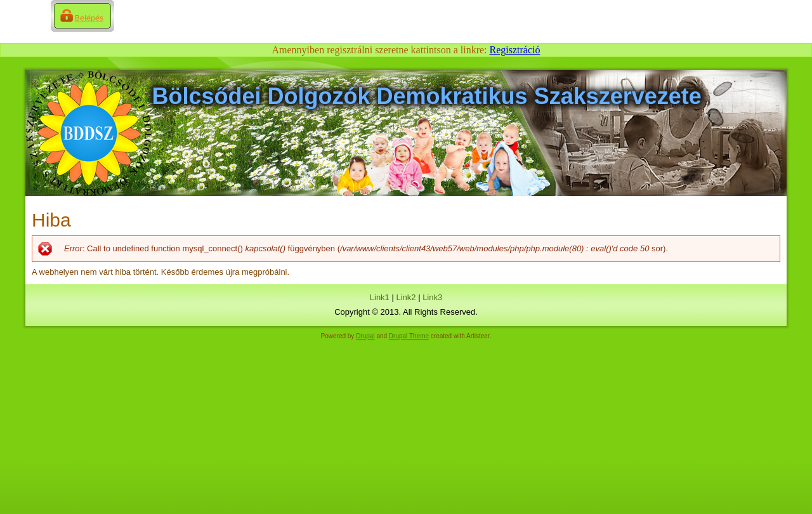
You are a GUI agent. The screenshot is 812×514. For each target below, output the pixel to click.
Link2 (406, 297)
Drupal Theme (409, 336)
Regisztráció (515, 50)
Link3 (432, 297)
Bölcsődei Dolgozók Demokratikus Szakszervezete (427, 96)
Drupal (365, 336)
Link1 (380, 297)
